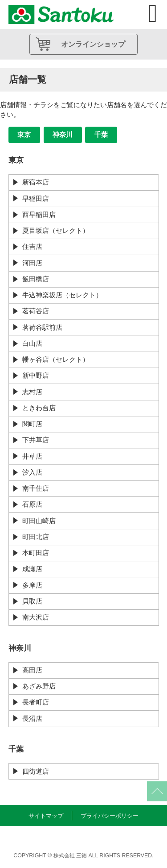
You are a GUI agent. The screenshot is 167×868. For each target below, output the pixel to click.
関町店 (32, 424)
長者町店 (36, 702)
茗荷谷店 (36, 311)
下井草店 (36, 440)
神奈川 (63, 134)
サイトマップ (46, 816)
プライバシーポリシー (110, 816)
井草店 (32, 456)
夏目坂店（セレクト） (56, 230)
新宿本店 (36, 182)
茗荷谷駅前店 (42, 327)
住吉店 (32, 246)
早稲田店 (36, 198)
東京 (24, 134)
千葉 (101, 134)
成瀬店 (32, 569)
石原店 (32, 504)
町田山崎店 (39, 521)
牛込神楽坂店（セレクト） (62, 295)
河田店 (32, 263)
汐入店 (32, 472)
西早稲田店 (39, 214)
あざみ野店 (39, 686)
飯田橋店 (36, 279)
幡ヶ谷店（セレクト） (56, 359)
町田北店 (36, 537)
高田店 (32, 670)
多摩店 (32, 585)
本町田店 (36, 553)
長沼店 (32, 718)
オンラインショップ (93, 44)
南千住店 (36, 488)
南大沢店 (36, 617)
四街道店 (36, 771)
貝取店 (32, 601)
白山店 (32, 343)
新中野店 (36, 375)
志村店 (32, 392)
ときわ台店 (39, 408)
